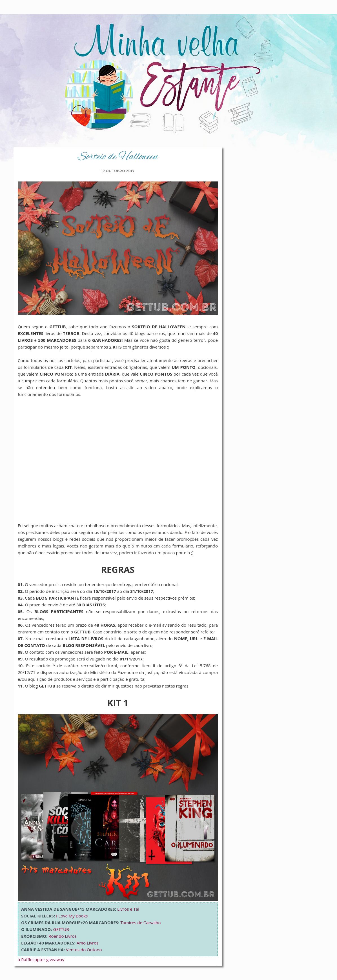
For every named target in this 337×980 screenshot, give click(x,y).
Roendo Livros (62, 936)
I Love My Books (72, 916)
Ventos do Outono (84, 950)
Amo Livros (88, 943)
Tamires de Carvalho (140, 923)
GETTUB (61, 929)
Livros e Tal (128, 909)
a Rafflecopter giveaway (41, 959)
